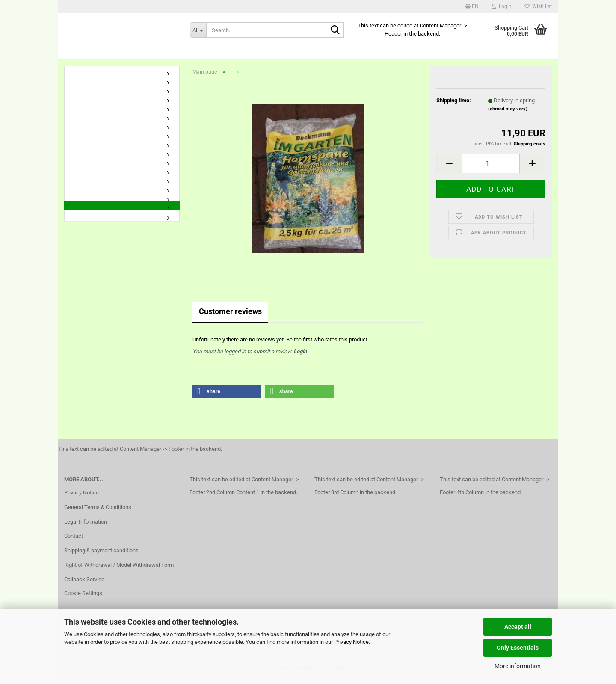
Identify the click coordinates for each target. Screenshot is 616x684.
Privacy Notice (351, 642)
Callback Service (84, 584)
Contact (74, 541)
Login (300, 356)
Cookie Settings (83, 598)
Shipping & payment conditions (101, 555)
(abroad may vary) (508, 114)
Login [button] (502, 6)
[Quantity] (491, 168)
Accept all (518, 627)
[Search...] (198, 30)
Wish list (538, 6)
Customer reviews (230, 316)
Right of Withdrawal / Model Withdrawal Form (119, 570)
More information (518, 666)
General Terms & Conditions (98, 512)
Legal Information (86, 526)
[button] (472, 6)
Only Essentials (518, 648)
